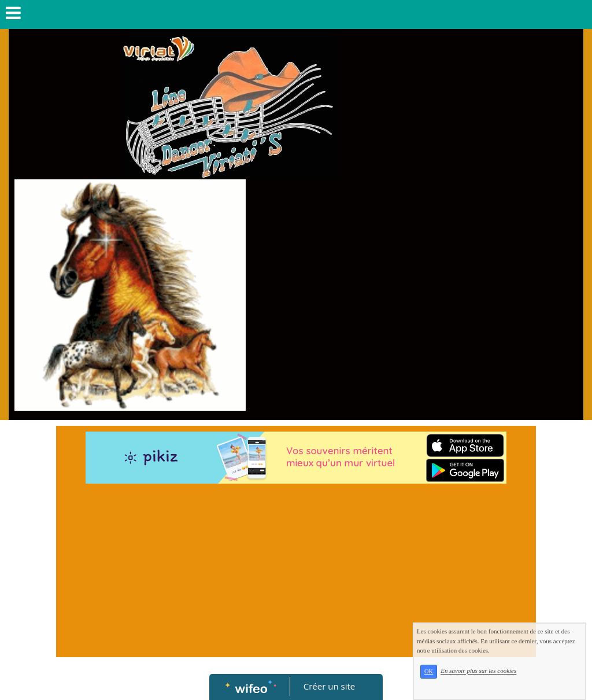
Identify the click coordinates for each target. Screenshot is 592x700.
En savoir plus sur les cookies (478, 671)
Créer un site (329, 686)
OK (429, 671)
